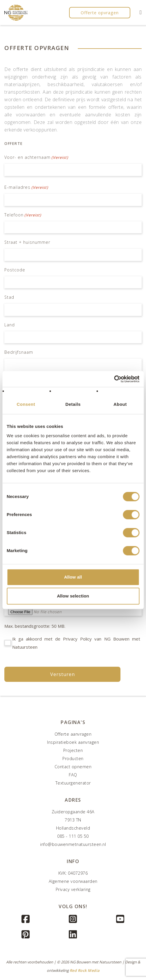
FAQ (73, 775)
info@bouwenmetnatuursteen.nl (73, 844)
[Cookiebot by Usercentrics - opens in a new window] (114, 379)
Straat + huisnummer (27, 242)
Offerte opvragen (100, 13)
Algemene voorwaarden (73, 881)
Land (10, 325)
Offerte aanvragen (73, 734)
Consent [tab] (26, 404)
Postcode (15, 270)
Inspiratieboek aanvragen (73, 742)
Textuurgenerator (73, 783)
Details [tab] (73, 404)
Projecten (73, 750)
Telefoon (23, 215)
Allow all (73, 577)
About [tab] (120, 404)
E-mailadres (26, 187)
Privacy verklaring (73, 889)
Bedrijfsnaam (19, 352)
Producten (73, 758)
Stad (9, 297)
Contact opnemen (73, 767)
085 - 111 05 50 (73, 836)
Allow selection (73, 596)
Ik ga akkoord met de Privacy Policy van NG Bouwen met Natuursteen (76, 643)
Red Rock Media (85, 970)
